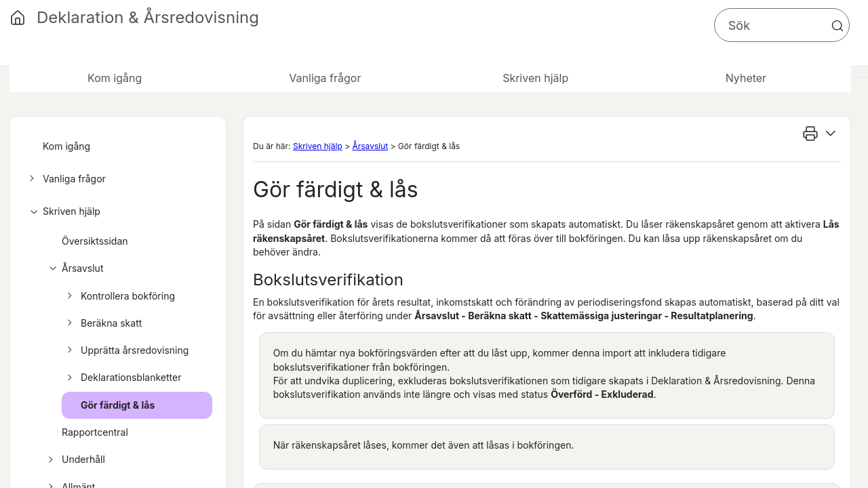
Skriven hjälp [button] (535, 78)
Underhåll (75, 460)
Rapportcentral (95, 432)
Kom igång (115, 78)
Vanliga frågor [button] (325, 78)
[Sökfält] (782, 25)
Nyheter (746, 78)
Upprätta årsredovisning (126, 350)
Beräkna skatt (102, 323)
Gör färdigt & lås (118, 405)
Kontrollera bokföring (119, 296)
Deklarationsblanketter (122, 378)
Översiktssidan (95, 241)
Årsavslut (74, 268)
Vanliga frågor (65, 179)
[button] (837, 26)
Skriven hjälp (63, 211)
